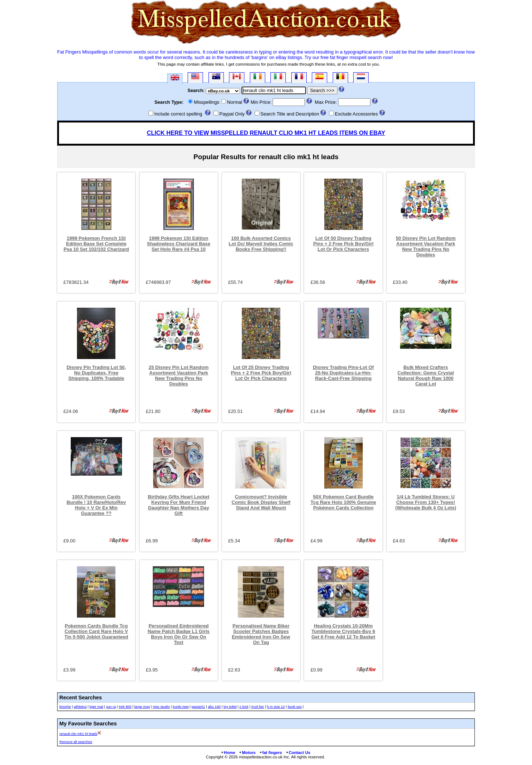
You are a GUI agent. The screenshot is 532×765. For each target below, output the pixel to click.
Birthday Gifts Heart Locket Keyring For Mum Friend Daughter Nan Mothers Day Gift (179, 505)
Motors (247, 753)
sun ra (111, 707)
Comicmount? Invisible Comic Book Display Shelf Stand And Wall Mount (261, 502)
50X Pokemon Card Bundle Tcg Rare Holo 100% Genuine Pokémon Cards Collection (343, 502)
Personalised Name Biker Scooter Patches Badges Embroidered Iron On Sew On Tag (261, 634)
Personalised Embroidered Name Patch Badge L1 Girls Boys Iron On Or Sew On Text (179, 634)
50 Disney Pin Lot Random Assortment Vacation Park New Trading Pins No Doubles (426, 246)
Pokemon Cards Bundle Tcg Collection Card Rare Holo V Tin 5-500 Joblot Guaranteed (96, 631)
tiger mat (96, 707)
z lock (244, 707)
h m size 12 (276, 707)
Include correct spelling (178, 114)
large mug (142, 707)
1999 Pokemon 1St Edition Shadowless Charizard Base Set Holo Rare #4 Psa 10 (179, 244)
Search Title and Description (290, 114)
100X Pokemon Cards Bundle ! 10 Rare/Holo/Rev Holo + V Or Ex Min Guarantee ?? (96, 505)
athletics (80, 707)
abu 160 (214, 707)
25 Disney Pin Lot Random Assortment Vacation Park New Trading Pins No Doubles (179, 376)
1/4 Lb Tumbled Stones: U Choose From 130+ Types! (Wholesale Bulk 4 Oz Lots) (426, 502)
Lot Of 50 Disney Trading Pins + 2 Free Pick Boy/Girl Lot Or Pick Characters (343, 244)
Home (228, 753)
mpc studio (161, 707)
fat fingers (271, 753)
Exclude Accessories (356, 114)
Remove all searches (76, 742)
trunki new (181, 707)
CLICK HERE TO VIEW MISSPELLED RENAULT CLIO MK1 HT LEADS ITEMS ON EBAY (266, 133)
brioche (65, 707)
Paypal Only (232, 114)
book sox (295, 707)
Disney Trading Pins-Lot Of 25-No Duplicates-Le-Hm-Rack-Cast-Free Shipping (343, 373)
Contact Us (298, 753)
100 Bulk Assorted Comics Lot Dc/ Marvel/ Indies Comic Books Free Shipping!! (261, 244)
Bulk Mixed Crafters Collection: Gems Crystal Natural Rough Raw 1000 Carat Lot (426, 376)
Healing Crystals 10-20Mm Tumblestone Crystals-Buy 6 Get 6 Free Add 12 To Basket (343, 631)
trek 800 (125, 707)
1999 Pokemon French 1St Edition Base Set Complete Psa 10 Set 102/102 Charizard (96, 244)
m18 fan (258, 707)
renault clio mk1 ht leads (78, 734)
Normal (235, 102)
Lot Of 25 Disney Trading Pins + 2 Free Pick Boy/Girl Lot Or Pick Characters (261, 373)
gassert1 (198, 707)
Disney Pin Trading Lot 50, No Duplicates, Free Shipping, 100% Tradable (96, 373)
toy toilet (230, 707)
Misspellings (207, 102)
